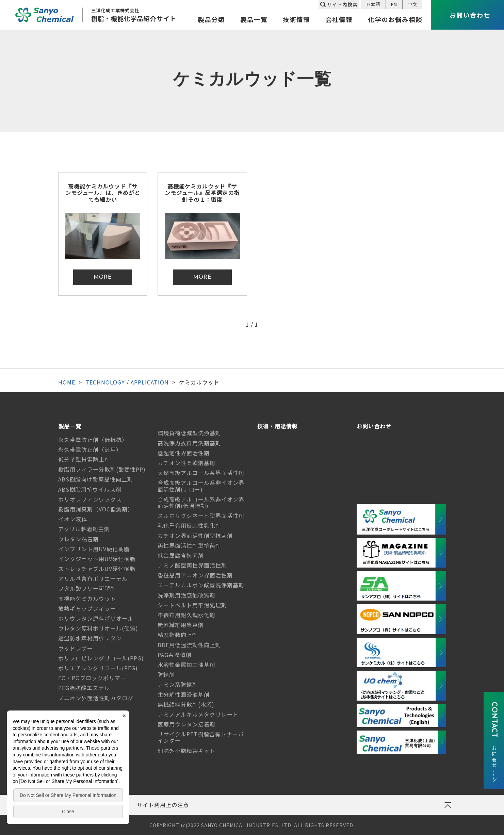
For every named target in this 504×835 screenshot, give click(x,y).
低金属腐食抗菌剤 (181, 555)
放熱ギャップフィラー (87, 608)
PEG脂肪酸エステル (84, 688)
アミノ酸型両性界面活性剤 (192, 565)
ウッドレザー (76, 648)
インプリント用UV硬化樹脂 (94, 549)
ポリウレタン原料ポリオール (96, 618)
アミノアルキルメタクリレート (198, 714)
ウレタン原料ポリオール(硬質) (98, 628)
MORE (103, 277)
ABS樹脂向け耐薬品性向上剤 (96, 479)
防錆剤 (166, 674)
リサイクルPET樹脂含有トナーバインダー (201, 737)
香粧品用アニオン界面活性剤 (195, 575)
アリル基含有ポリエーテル (93, 578)
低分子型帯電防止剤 (84, 459)
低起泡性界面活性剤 (184, 453)
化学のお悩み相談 (395, 20)
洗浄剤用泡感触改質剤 (186, 595)
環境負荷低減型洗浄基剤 (189, 433)
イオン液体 (73, 519)
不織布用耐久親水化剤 (186, 615)
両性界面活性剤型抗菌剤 (189, 545)
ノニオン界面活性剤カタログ (96, 698)
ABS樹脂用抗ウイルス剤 (90, 489)
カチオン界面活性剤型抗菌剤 (195, 536)
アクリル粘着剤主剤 (84, 529)
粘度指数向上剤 (178, 635)
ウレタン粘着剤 (78, 539)
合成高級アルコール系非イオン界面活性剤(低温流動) (201, 502)
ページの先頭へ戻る (447, 808)
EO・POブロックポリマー (92, 678)
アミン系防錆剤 (178, 684)
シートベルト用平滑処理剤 (192, 605)
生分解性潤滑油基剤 (184, 694)
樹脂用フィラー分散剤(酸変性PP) (102, 469)
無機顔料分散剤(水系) (186, 704)
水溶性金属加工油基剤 (186, 665)
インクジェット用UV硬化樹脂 (97, 559)
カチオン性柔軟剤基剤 (186, 463)
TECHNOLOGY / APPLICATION (127, 382)
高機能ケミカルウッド (87, 599)
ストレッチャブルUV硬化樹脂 (97, 569)
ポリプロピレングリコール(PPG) (101, 658)
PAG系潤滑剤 (175, 655)
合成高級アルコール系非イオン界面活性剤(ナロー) (201, 486)
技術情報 (296, 20)
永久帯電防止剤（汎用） (90, 449)
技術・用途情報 (278, 426)
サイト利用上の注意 (163, 805)
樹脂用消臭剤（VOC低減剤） (96, 509)
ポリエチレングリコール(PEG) (98, 668)
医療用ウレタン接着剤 (186, 724)
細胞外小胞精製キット (186, 751)
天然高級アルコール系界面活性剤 (201, 473)
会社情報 (339, 20)
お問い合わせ (374, 426)
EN (394, 4)
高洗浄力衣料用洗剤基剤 (189, 443)
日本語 (373, 4)
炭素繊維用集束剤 (181, 625)
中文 (412, 4)
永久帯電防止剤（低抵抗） (93, 440)
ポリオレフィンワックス (90, 499)
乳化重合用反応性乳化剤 (189, 525)
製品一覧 (254, 20)
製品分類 (211, 20)
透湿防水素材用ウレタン (90, 638)
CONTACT (494, 734)
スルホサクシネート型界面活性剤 (201, 515)
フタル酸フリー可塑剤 (87, 588)
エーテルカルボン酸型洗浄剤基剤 (201, 585)
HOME (67, 382)
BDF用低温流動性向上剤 (189, 645)
